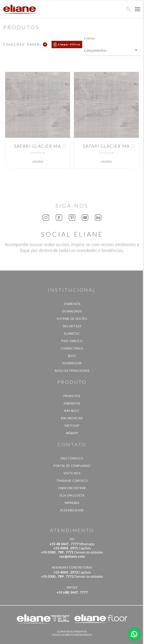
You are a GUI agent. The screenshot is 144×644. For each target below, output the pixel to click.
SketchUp (72, 426)
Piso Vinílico (72, 341)
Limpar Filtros (69, 44)
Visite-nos (72, 473)
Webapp (72, 433)
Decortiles (72, 326)
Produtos (72, 396)
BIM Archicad (72, 418)
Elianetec (72, 334)
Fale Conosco (72, 458)
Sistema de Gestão (72, 319)
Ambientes (72, 403)
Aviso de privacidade (72, 371)
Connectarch (72, 348)
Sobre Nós (72, 304)
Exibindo (90, 38)
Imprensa (72, 503)
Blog (72, 356)
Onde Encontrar (72, 488)
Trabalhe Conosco (72, 481)
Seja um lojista (72, 495)
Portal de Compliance (72, 466)
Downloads (72, 311)
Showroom (72, 363)
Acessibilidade (72, 510)
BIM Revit (72, 411)
